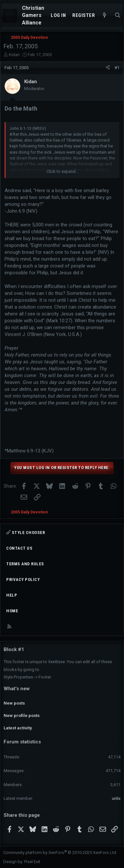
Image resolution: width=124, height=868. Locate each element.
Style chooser (26, 533)
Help (12, 595)
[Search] (118, 15)
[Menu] (10, 16)
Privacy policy (23, 579)
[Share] (108, 68)
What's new (17, 689)
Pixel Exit (32, 862)
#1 (117, 68)
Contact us (19, 548)
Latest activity (18, 728)
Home (12, 611)
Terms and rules (25, 564)
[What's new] (105, 15)
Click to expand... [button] (62, 171)
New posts (14, 703)
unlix (116, 798)
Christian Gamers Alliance (33, 15)
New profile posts (22, 716)
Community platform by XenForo (60, 853)
